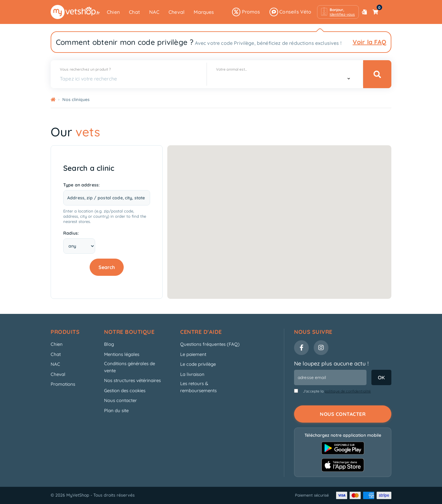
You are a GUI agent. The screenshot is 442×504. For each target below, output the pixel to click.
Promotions (63, 384)
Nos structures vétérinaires (132, 380)
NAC (154, 12)
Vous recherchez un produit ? (85, 69)
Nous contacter (120, 400)
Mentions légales (122, 354)
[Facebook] (301, 348)
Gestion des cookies (125, 391)
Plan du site (116, 410)
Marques (204, 12)
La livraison (192, 374)
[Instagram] (321, 348)
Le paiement (193, 354)
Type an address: (81, 185)
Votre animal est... (231, 69)
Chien (113, 12)
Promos (246, 12)
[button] (338, 12)
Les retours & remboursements (198, 387)
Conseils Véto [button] (291, 12)
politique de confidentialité (348, 391)
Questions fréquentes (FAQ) (210, 344)
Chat (134, 12)
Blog (109, 344)
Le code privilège (198, 364)
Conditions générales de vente (130, 367)
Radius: (71, 233)
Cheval (176, 12)
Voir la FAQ (369, 42)
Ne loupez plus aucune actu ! (331, 363)
